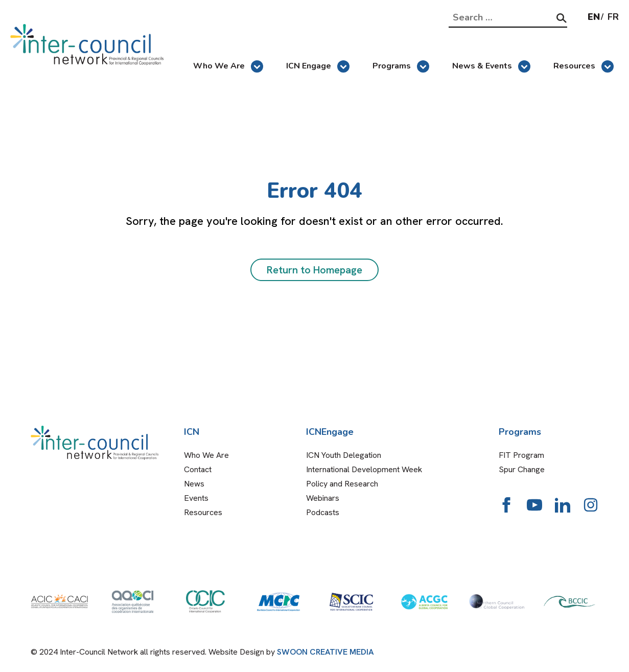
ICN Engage (318, 66)
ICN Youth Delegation (344, 455)
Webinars (323, 498)
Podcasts (323, 512)
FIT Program (521, 455)
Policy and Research (342, 484)
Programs (401, 66)
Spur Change (522, 469)
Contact (198, 469)
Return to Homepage (314, 270)
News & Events (491, 66)
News (194, 484)
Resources (584, 66)
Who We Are (228, 66)
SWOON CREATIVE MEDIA (325, 652)
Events (196, 498)
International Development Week (364, 469)
